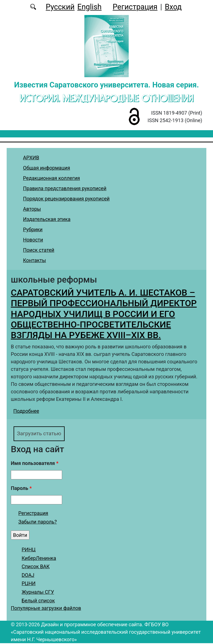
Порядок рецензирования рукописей (66, 199)
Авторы (32, 209)
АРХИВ (31, 158)
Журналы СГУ (38, 593)
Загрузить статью (42, 434)
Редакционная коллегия (51, 178)
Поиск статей (39, 250)
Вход (173, 7)
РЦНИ (29, 584)
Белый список (38, 601)
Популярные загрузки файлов (46, 609)
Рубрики (33, 229)
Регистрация (135, 7)
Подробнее (26, 411)
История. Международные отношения (107, 98)
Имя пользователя (35, 464)
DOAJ (28, 576)
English (89, 7)
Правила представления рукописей (65, 188)
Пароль (21, 489)
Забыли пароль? (38, 523)
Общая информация (47, 168)
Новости (33, 240)
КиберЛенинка (39, 559)
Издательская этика (47, 219)
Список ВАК (36, 568)
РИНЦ (29, 551)
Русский (60, 7)
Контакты (35, 260)
